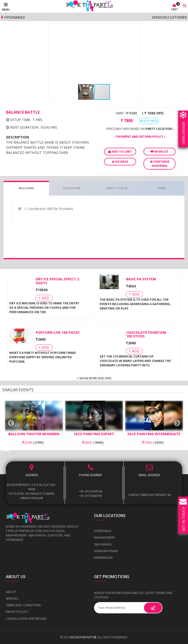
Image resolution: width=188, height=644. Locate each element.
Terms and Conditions (23, 605)
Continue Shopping (160, 164)
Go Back (120, 162)
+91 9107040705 (91, 496)
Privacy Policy (17, 612)
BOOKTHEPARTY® (84, 637)
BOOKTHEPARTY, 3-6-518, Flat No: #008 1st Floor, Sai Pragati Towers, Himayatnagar (32, 492)
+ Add (44, 298)
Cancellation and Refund (26, 619)
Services (12, 599)
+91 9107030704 (91, 492)
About (11, 592)
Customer (177, 17)
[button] (133, 31)
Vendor (159, 17)
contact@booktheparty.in (149, 495)
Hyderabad (13, 17)
